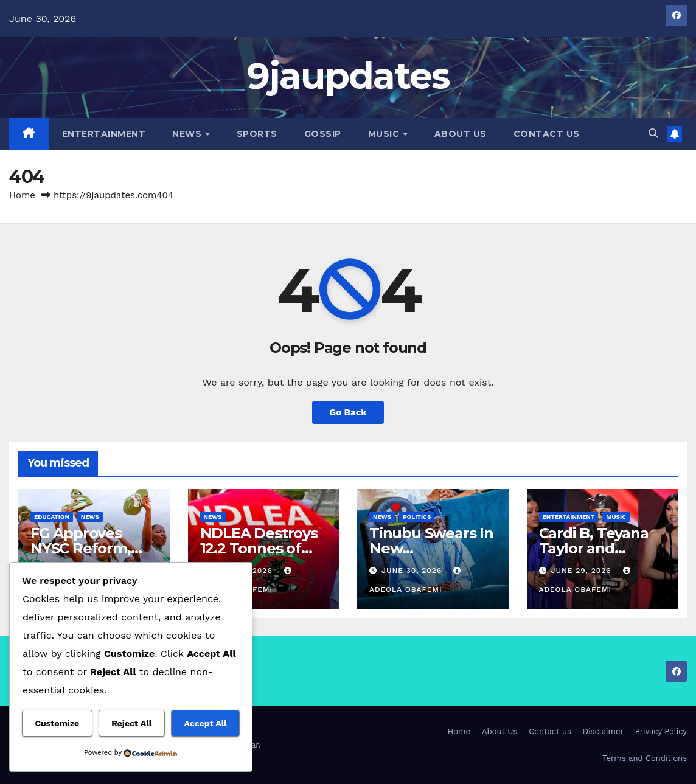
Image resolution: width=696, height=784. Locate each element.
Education (52, 517)
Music (385, 134)
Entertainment (104, 134)
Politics (417, 517)
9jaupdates (348, 76)
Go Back (348, 412)
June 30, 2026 (413, 571)
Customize (57, 723)
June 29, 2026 (582, 571)
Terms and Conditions (645, 758)
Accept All (205, 723)
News (188, 134)
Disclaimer (603, 731)
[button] (653, 134)
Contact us (547, 134)
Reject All (131, 723)
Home (22, 195)
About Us (461, 134)
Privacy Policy (661, 731)
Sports (257, 134)
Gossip (323, 134)
